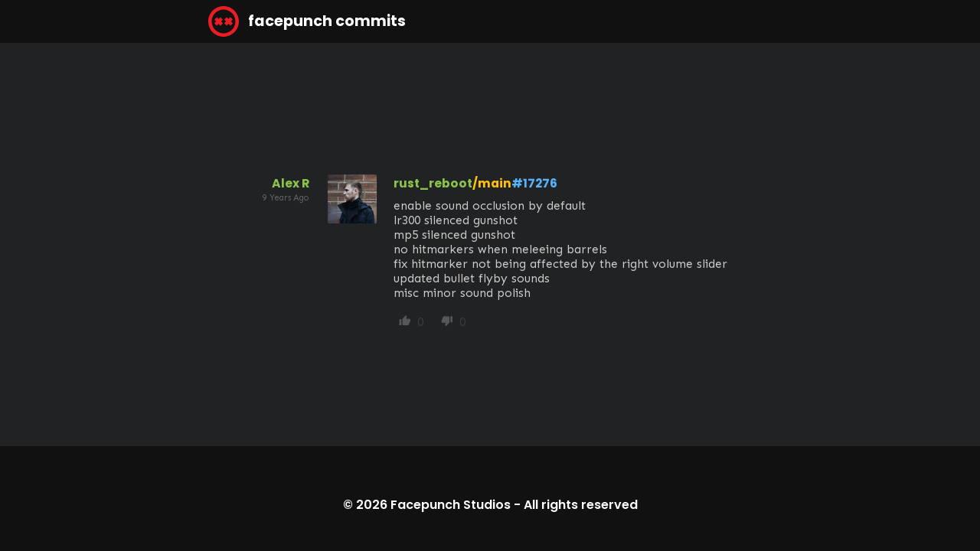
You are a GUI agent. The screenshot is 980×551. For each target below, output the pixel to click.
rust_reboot (433, 183)
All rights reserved (581, 505)
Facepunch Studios (451, 505)
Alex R (291, 183)
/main (492, 183)
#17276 (534, 183)
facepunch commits (307, 21)
